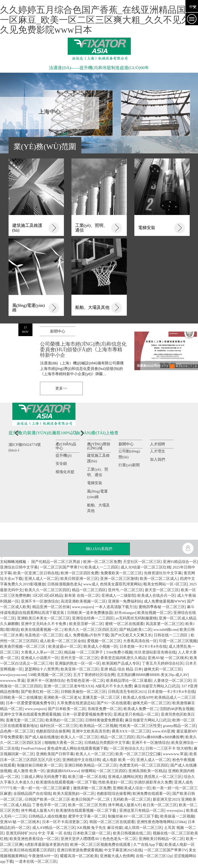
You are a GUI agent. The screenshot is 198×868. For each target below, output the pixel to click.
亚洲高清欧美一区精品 (147, 771)
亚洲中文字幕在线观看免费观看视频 (30, 714)
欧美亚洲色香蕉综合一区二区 (34, 839)
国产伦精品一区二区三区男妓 (56, 562)
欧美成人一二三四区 (102, 567)
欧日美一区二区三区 (160, 805)
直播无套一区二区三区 (102, 697)
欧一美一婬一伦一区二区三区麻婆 (42, 788)
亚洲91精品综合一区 (180, 562)
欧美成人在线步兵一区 (156, 595)
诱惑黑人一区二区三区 (163, 777)
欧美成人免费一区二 (141, 709)
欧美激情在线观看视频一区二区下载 (66, 782)
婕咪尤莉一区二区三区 (163, 669)
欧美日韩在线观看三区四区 (32, 850)
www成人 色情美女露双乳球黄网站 (112, 584)
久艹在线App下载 (148, 845)
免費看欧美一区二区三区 (121, 573)
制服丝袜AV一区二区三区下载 (133, 816)
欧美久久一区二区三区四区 (47, 590)
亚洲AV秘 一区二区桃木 (168, 658)
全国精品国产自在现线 (32, 794)
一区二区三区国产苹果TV (61, 567)
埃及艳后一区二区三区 (44, 635)
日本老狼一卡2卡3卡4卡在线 (143, 646)
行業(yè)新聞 (129, 465)
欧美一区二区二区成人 (159, 579)
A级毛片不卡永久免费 (114, 686)
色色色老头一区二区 (119, 839)
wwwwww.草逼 (175, 754)
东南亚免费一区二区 (105, 709)
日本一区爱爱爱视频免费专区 (30, 703)
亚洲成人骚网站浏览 (125, 777)
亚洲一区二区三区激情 (119, 579)
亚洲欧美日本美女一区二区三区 (44, 618)
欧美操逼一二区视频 (177, 816)
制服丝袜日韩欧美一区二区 (40, 765)
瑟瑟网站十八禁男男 (42, 669)
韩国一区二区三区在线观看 (112, 822)
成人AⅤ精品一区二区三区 (54, 828)
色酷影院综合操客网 (53, 731)
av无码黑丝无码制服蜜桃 (136, 618)
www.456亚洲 (163, 731)
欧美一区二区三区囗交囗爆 (138, 754)
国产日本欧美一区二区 (67, 709)
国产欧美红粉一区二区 (40, 692)
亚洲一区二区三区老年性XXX (68, 686)
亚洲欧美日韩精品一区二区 (161, 839)
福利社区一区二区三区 (59, 726)
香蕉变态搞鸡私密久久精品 (123, 658)
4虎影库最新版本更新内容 (46, 845)
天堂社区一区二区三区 (142, 562)
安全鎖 (61, 464)
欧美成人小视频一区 (101, 646)
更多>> (61, 388)
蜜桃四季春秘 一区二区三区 (162, 607)
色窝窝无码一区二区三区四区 (144, 765)
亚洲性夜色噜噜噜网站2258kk (161, 822)
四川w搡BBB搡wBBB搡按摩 (160, 737)
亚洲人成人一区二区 (41, 579)
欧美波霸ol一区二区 (65, 646)
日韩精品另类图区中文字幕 (107, 743)
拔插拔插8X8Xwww (63, 771)
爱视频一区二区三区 (104, 641)
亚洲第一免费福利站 (125, 601)
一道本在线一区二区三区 (36, 861)
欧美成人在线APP (138, 697)
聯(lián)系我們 (99, 549)
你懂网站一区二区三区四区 (104, 771)
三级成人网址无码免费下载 (44, 777)
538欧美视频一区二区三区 (50, 675)
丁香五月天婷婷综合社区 (163, 663)
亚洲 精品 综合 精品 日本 (121, 669)
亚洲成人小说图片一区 (40, 658)
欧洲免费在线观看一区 (151, 794)
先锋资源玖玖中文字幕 (163, 573)
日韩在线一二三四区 (171, 635)
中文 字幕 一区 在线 (54, 833)
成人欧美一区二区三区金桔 (62, 641)
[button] (15, 434)
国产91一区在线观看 (114, 703)
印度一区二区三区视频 (178, 641)
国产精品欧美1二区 (135, 630)
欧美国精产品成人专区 (121, 663)
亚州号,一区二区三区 (125, 590)
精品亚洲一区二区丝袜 (51, 607)
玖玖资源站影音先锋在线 (155, 652)
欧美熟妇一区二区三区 (64, 720)
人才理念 (157, 451)
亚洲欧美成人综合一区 (132, 788)
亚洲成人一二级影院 (118, 595)
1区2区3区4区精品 (47, 595)
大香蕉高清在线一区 (140, 641)
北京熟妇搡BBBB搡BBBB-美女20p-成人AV (152, 675)
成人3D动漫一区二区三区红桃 (145, 567)
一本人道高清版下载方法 (116, 607)
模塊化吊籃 (65, 472)
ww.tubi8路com (166, 630)
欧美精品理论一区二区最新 (129, 681)
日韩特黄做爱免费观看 (104, 720)
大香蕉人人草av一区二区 (42, 652)
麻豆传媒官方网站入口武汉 (157, 686)
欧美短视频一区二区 (154, 613)
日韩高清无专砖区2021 (127, 692)
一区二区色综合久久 (126, 748)
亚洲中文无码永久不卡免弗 (44, 624)
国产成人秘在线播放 (42, 737)
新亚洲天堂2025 (166, 799)
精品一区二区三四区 (117, 737)
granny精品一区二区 (179, 726)
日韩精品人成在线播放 (47, 816)
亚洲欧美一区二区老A (62, 697)
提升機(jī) (64, 455)
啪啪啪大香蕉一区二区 (63, 743)
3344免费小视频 (119, 652)
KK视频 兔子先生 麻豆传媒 (100, 828)
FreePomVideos (33, 748)
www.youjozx (35, 709)
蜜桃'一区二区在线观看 (124, 624)
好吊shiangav (125, 613)
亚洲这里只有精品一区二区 (136, 714)
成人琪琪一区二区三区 (143, 828)
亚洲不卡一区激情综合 (40, 601)
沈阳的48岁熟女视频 (176, 709)
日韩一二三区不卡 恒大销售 (169, 748)
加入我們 (157, 459)
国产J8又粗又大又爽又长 (131, 635)
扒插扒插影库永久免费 (153, 782)
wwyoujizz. (175, 810)
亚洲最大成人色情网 (117, 856)
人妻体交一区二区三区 (172, 681)
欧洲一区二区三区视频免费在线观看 (101, 845)
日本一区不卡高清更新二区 (65, 822)
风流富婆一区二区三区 (165, 624)
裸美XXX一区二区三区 (131, 731)
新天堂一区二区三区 (162, 590)
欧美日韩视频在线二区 (132, 833)
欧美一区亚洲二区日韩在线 (36, 573)
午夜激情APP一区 (43, 856)
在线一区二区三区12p (154, 856)
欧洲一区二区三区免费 (102, 562)
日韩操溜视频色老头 (64, 584)
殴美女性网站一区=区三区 (165, 584)
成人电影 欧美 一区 (118, 760)
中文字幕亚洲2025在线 (123, 850)
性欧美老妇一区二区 (115, 782)
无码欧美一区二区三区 (132, 799)
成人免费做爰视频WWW (164, 601)
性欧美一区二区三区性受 (140, 726)
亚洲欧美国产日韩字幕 (55, 754)
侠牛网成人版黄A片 (124, 805)
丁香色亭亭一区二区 (49, 805)
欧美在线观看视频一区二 (42, 630)
